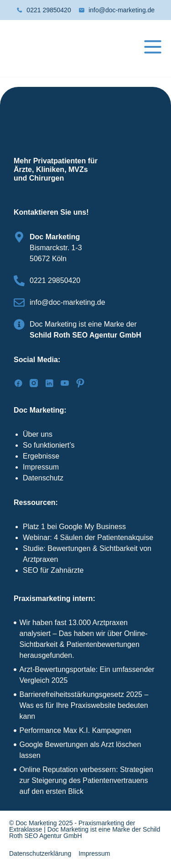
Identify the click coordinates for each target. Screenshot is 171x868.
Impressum (41, 467)
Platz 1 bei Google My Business (74, 527)
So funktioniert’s (49, 445)
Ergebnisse (41, 456)
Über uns (38, 434)
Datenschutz (43, 478)
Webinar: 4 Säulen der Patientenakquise (88, 537)
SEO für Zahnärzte (53, 570)
